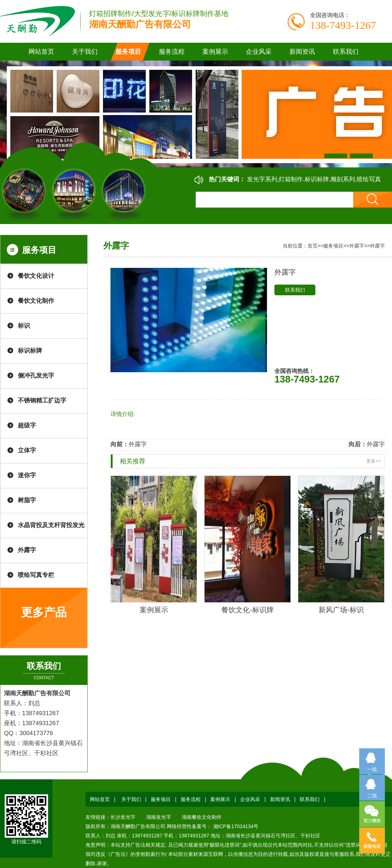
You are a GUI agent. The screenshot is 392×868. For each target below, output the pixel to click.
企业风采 (250, 799)
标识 (24, 326)
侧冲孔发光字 (36, 376)
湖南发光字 (159, 817)
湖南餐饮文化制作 (202, 817)
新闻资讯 (280, 799)
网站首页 (41, 52)
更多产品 (44, 612)
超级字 (27, 425)
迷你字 (27, 475)
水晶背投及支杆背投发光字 (51, 530)
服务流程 (191, 799)
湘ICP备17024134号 (235, 826)
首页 (313, 246)
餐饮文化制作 (36, 301)
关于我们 (131, 799)
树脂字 (27, 500)
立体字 (27, 450)
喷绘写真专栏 (36, 575)
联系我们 (295, 290)
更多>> (374, 461)
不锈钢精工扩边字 (42, 401)
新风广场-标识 (341, 610)
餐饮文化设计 (36, 276)
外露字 (27, 550)
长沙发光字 (123, 817)
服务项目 (333, 246)
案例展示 (154, 610)
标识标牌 (30, 351)
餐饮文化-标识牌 (247, 610)
